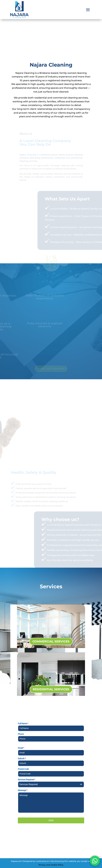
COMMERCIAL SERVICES (51, 641)
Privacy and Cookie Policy (51, 865)
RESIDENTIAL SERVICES (51, 689)
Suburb (22, 759)
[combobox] (51, 784)
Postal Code (23, 769)
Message (23, 790)
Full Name (23, 724)
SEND (51, 820)
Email (21, 748)
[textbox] (48, 784)
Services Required (26, 780)
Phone (21, 734)
